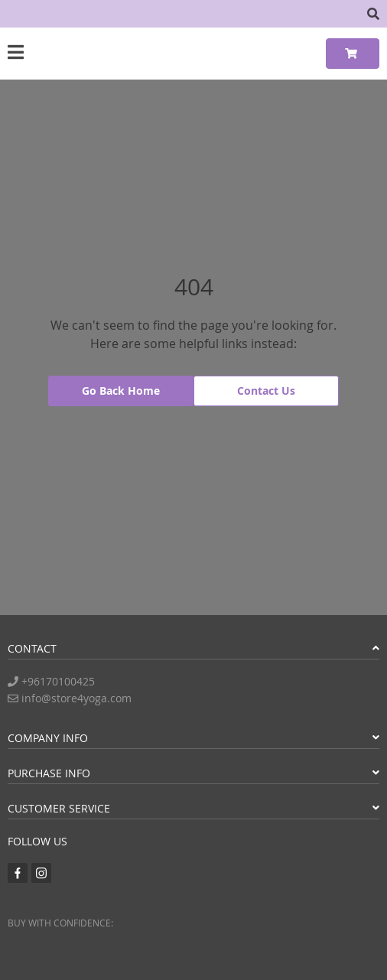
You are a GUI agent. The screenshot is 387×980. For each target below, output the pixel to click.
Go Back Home (121, 391)
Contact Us (266, 391)
